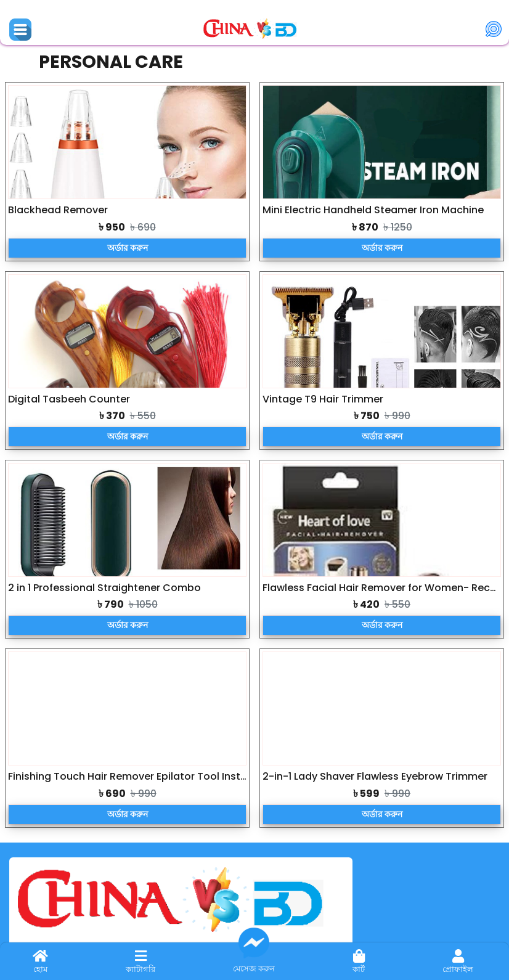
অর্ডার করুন (128, 248)
